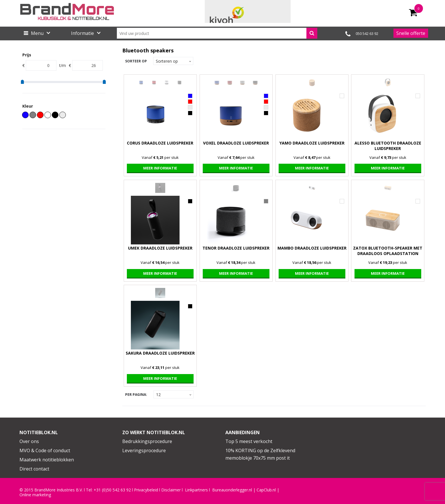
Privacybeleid (146, 490)
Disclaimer (171, 490)
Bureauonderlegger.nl (232, 490)
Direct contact (34, 469)
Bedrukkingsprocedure (147, 441)
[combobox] (217, 33)
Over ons (29, 441)
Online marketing (35, 495)
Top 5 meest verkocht (249, 441)
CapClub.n (266, 490)
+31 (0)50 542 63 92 (112, 490)
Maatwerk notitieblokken (47, 460)
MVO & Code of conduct (45, 450)
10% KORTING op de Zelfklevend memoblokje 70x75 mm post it (260, 454)
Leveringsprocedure (144, 450)
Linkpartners (196, 490)
